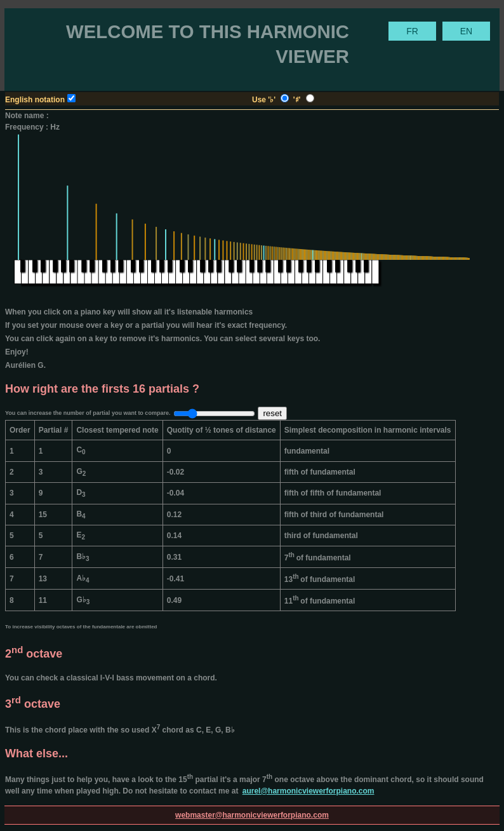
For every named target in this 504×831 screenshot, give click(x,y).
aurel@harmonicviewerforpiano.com (308, 791)
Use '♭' (265, 100)
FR (412, 31)
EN (466, 31)
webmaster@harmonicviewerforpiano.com (252, 815)
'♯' (298, 100)
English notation (35, 100)
